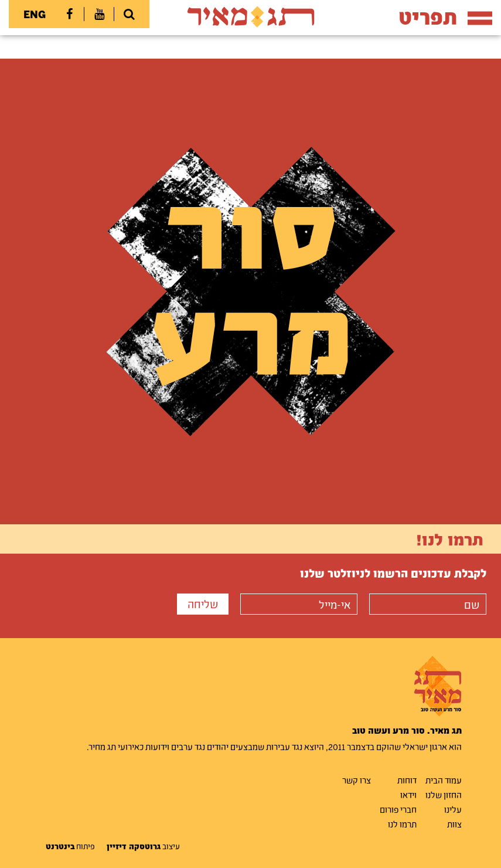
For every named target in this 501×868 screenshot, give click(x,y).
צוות (454, 824)
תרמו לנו (402, 824)
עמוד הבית (444, 780)
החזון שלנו (444, 795)
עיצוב (143, 846)
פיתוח (70, 846)
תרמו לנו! (450, 539)
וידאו (408, 795)
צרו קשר (357, 780)
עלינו (453, 809)
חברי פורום (398, 809)
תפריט (445, 17)
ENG (35, 14)
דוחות (407, 780)
